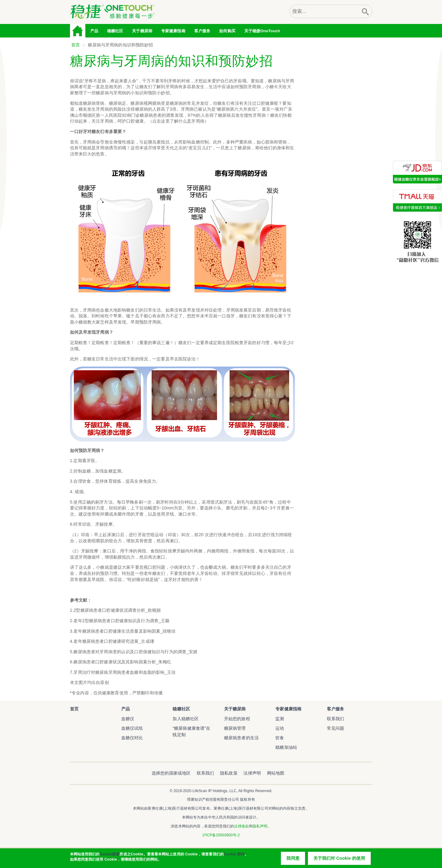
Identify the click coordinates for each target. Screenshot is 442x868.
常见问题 (336, 728)
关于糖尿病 (235, 709)
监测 (280, 719)
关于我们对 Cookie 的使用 (339, 859)
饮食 (280, 738)
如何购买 (227, 31)
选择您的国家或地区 (171, 773)
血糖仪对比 (132, 738)
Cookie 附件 (234, 855)
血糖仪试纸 (132, 728)
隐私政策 (229, 773)
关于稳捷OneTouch (262, 31)
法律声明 (252, 773)
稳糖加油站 (286, 747)
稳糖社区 (115, 31)
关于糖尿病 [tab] (142, 31)
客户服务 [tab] (202, 31)
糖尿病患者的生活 (241, 738)
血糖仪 (128, 719)
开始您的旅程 (237, 719)
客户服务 (336, 709)
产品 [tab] (94, 31)
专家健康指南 (173, 31)
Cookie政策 (109, 855)
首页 (78, 31)
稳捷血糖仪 (79, 722)
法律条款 (241, 826)
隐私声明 (260, 826)
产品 (126, 709)
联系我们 (336, 719)
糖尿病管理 (235, 728)
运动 (280, 728)
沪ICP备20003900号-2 (221, 835)
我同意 (293, 859)
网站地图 (276, 773)
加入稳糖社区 (186, 719)
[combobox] (324, 11)
